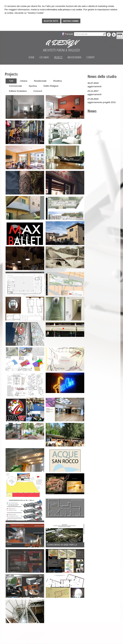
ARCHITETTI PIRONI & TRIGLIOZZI (62, 50)
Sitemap (110, 641)
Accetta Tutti (51, 21)
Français (69, 34)
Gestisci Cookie (71, 21)
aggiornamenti (94, 86)
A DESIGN (62, 43)
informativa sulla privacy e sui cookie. (65, 10)
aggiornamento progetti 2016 (102, 102)
